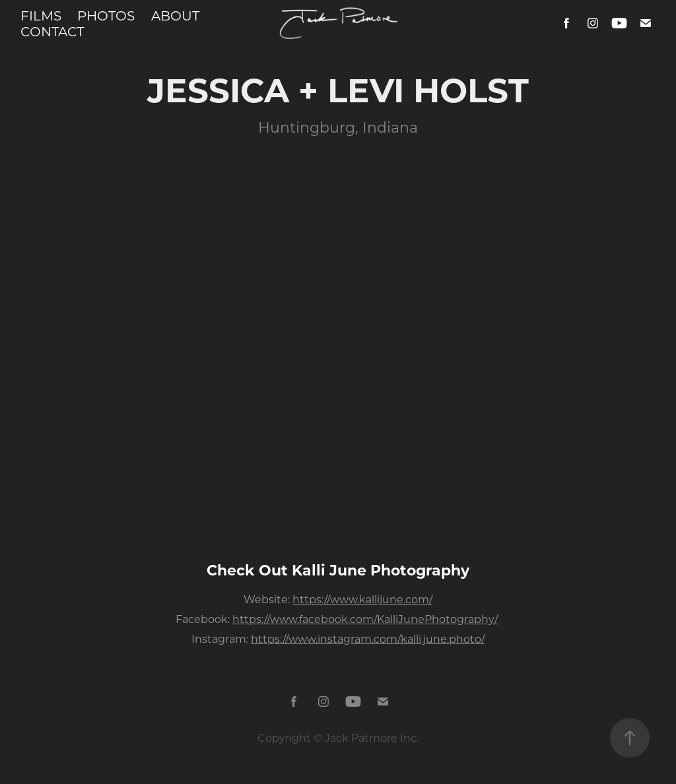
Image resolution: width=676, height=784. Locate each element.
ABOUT (175, 15)
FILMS (41, 15)
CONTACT (52, 31)
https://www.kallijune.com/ (362, 599)
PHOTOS (106, 15)
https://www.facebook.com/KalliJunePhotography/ (365, 619)
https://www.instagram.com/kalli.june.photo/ (368, 638)
